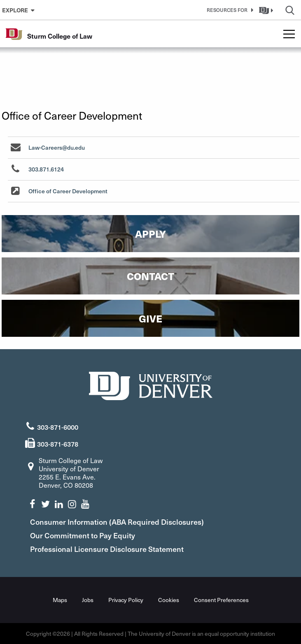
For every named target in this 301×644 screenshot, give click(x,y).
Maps (60, 600)
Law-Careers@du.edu (57, 147)
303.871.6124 (46, 169)
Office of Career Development (68, 191)
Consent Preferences (221, 600)
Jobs (88, 600)
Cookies (169, 600)
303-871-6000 (58, 427)
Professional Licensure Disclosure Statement (107, 549)
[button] (229, 10)
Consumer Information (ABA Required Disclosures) (117, 522)
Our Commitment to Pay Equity (83, 535)
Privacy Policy (126, 600)
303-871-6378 (58, 444)
